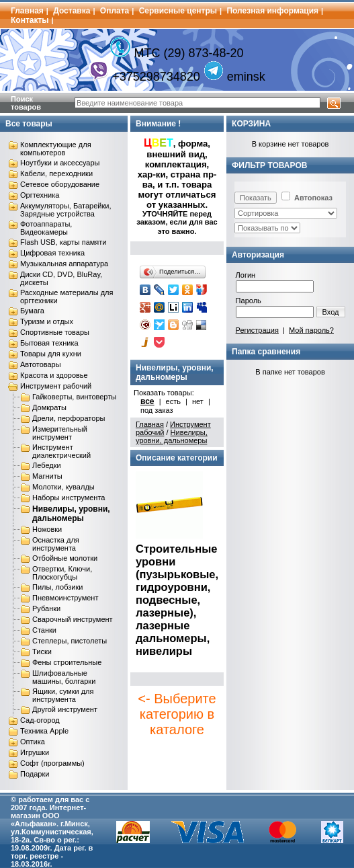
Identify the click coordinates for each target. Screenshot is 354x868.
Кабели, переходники (56, 173)
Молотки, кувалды (63, 487)
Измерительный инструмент (60, 433)
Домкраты (49, 407)
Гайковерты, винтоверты (74, 397)
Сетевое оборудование (60, 184)
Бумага (32, 311)
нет (198, 401)
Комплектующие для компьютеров (56, 149)
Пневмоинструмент (65, 598)
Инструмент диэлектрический (61, 451)
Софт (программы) (52, 763)
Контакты (30, 20)
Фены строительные (67, 662)
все (147, 401)
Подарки (35, 774)
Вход (331, 312)
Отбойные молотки (65, 558)
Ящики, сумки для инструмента (63, 695)
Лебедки (47, 465)
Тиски (42, 652)
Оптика (33, 742)
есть (173, 401)
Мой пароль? (311, 330)
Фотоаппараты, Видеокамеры (46, 228)
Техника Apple (44, 731)
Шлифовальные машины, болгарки (64, 677)
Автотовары (41, 364)
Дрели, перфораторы (69, 418)
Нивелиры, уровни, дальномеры (71, 514)
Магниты (47, 476)
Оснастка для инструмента (56, 544)
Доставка (72, 11)
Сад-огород (40, 720)
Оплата (115, 11)
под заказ (157, 410)
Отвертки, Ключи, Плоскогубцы (62, 573)
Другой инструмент (65, 709)
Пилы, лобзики (57, 587)
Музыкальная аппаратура (64, 264)
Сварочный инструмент (73, 619)
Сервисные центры (178, 11)
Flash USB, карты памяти (63, 242)
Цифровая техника (52, 253)
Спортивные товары (55, 332)
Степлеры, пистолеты (70, 641)
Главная (27, 11)
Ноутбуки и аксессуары (60, 163)
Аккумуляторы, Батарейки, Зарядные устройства (65, 210)
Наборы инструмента (69, 498)
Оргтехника (40, 195)
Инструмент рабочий (56, 386)
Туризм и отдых (47, 321)
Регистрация (257, 330)
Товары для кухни (51, 354)
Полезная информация (272, 11)
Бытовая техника (49, 343)
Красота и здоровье (54, 375)
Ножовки (47, 529)
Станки (44, 630)
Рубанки (46, 608)
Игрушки (35, 752)
